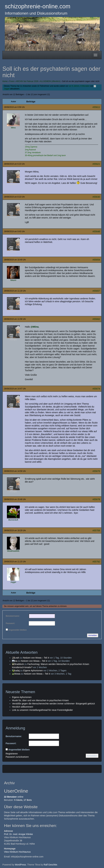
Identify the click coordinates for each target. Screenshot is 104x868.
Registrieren (12, 754)
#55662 (96, 319)
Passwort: (10, 623)
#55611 (96, 107)
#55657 (96, 291)
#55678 (96, 499)
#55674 (96, 389)
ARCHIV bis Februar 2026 (27, 81)
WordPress (20, 865)
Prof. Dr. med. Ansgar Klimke (18, 834)
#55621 (96, 164)
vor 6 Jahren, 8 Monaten (79, 86)
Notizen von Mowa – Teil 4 (36, 658)
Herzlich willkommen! (23, 707)
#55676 (96, 471)
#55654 (96, 260)
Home (5, 81)
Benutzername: (13, 616)
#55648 (96, 231)
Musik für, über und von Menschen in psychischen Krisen (40, 700)
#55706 (96, 530)
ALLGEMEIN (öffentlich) (50, 81)
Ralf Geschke (50, 865)
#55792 (96, 562)
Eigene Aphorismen (33, 671)
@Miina (35, 327)
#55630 (96, 197)
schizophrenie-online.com (38, 6)
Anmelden (93, 635)
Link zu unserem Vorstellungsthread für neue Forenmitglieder (42, 710)
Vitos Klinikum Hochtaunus (17, 852)
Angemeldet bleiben (17, 630)
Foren (12, 81)
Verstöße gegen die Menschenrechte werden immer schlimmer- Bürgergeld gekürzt (53, 704)
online (14, 797)
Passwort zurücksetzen (17, 757)
